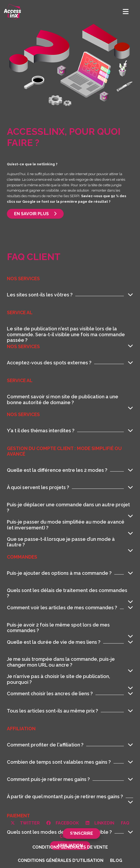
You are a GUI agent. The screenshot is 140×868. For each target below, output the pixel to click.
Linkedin (100, 823)
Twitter (25, 823)
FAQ (125, 823)
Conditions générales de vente (70, 847)
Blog (116, 860)
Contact (70, 836)
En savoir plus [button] (35, 214)
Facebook (63, 823)
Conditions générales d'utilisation (61, 860)
